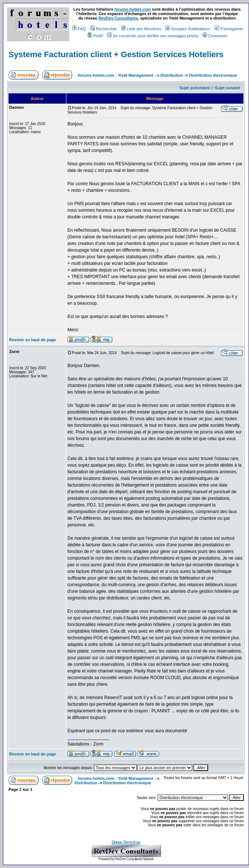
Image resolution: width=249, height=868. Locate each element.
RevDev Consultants (118, 18)
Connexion (215, 36)
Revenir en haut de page (33, 340)
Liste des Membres (141, 29)
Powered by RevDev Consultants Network (126, 859)
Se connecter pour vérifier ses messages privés (153, 36)
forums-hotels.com (133, 9)
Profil (95, 36)
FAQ (79, 29)
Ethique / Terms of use (126, 842)
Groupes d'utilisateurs (188, 29)
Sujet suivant (227, 88)
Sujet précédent (195, 88)
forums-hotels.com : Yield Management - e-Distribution (130, 75)
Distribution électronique (213, 75)
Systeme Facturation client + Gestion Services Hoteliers (116, 54)
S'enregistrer (229, 29)
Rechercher (104, 29)
